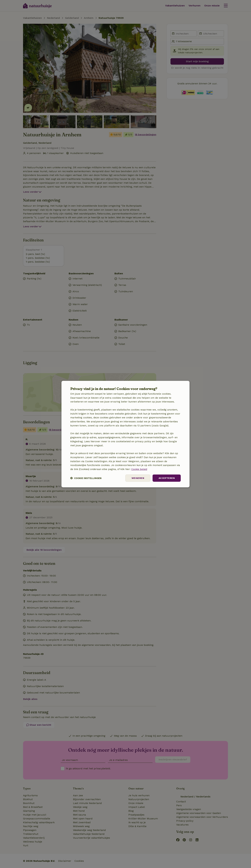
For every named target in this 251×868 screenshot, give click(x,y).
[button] (86, 478)
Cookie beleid (139, 469)
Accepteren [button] (167, 478)
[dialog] (125, 434)
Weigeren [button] (138, 478)
